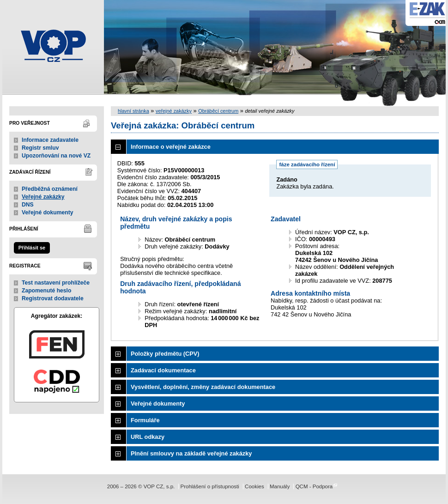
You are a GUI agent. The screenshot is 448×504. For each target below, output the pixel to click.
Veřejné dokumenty (47, 213)
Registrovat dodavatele (53, 298)
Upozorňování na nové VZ (56, 156)
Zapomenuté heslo (46, 291)
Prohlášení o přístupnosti (209, 486)
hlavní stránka (133, 111)
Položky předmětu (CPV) (165, 354)
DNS (28, 205)
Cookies (254, 486)
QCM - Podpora (314, 486)
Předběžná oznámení (50, 189)
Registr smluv (40, 148)
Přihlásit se (32, 248)
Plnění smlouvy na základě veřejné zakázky (191, 453)
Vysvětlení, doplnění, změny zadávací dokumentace (203, 387)
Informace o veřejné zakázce (171, 147)
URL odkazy (148, 437)
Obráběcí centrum (218, 111)
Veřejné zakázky (43, 197)
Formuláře (145, 420)
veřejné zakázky (174, 111)
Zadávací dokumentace (163, 370)
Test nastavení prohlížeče (56, 283)
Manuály (280, 486)
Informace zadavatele (50, 140)
